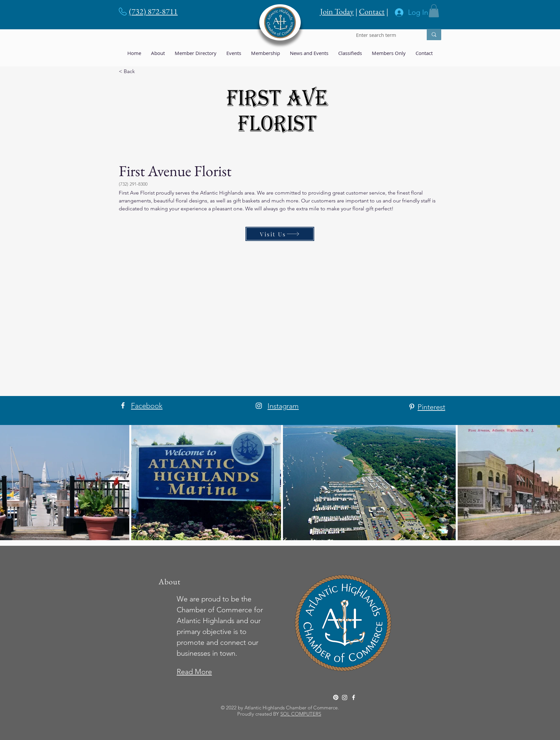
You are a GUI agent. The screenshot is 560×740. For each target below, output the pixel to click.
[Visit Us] (280, 234)
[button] (434, 11)
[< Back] (140, 71)
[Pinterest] (412, 407)
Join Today (337, 11)
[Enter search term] (384, 35)
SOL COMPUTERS (301, 714)
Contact (372, 11)
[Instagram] (259, 406)
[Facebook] (123, 405)
